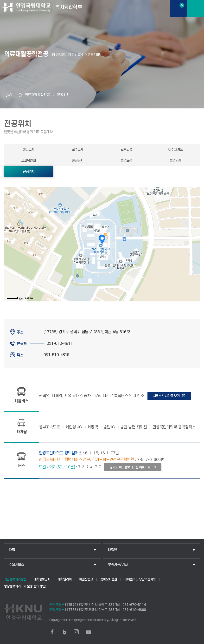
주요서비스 (17, 565)
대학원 (113, 550)
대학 (12, 550)
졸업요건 (126, 161)
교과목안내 (28, 161)
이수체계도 (175, 149)
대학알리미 (65, 579)
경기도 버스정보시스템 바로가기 (130, 467)
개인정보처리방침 (15, 579)
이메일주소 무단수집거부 (140, 579)
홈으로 (20, 95)
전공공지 (77, 161)
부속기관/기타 (118, 565)
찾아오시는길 (109, 579)
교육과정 (126, 149)
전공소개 (28, 149)
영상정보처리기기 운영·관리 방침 (25, 586)
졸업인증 (175, 161)
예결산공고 (86, 579)
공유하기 (9, 95)
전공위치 (63, 95)
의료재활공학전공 (37, 95)
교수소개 (77, 149)
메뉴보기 (196, 8)
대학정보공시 (42, 579)
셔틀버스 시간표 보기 (166, 396)
